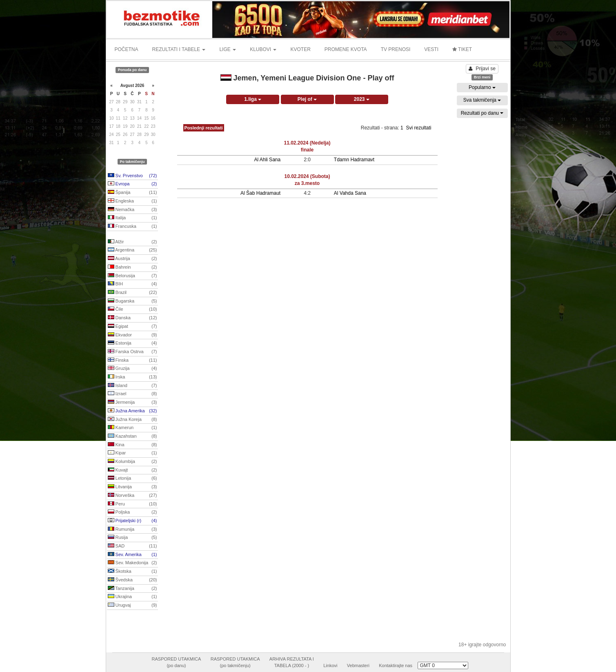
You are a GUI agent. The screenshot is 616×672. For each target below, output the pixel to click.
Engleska (132, 201)
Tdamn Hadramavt (354, 160)
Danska (132, 318)
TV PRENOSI (396, 49)
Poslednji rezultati (204, 128)
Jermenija (132, 403)
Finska (132, 360)
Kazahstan (132, 436)
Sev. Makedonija (132, 563)
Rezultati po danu (482, 113)
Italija (132, 218)
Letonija (132, 478)
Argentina (132, 250)
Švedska (132, 580)
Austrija (132, 259)
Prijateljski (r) (132, 521)
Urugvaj (132, 605)
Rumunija (132, 530)
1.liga (253, 99)
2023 (362, 99)
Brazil (132, 293)
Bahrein (132, 267)
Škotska (132, 572)
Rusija (132, 538)
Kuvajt (132, 470)
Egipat (132, 327)
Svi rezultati (418, 128)
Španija (132, 193)
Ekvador (132, 335)
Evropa (132, 184)
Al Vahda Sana (350, 193)
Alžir (132, 242)
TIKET (462, 49)
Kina (132, 445)
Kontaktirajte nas (396, 665)
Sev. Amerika (132, 555)
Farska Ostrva (132, 352)
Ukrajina (132, 597)
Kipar (132, 453)
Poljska (132, 512)
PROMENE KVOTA (346, 49)
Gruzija (132, 369)
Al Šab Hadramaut (260, 193)
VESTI (431, 49)
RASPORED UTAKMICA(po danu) (177, 662)
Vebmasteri (358, 665)
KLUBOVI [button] (263, 49)
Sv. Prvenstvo (132, 176)
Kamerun (132, 428)
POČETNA (127, 49)
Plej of (307, 99)
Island (132, 386)
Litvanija (132, 487)
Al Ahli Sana (267, 160)
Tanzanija (132, 589)
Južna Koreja (132, 420)
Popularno (482, 87)
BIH (132, 284)
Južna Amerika (132, 411)
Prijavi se (482, 69)
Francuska (132, 227)
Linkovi (330, 665)
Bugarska (132, 301)
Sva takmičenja (482, 100)
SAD (132, 546)
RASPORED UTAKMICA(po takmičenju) (235, 662)
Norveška (132, 496)
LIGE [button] (228, 49)
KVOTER (300, 49)
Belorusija (132, 276)
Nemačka (132, 210)
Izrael (132, 394)
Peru (132, 504)
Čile (132, 309)
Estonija (132, 343)
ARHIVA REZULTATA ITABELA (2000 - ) (292, 662)
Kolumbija (132, 462)
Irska (132, 377)
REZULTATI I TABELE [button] (179, 49)
